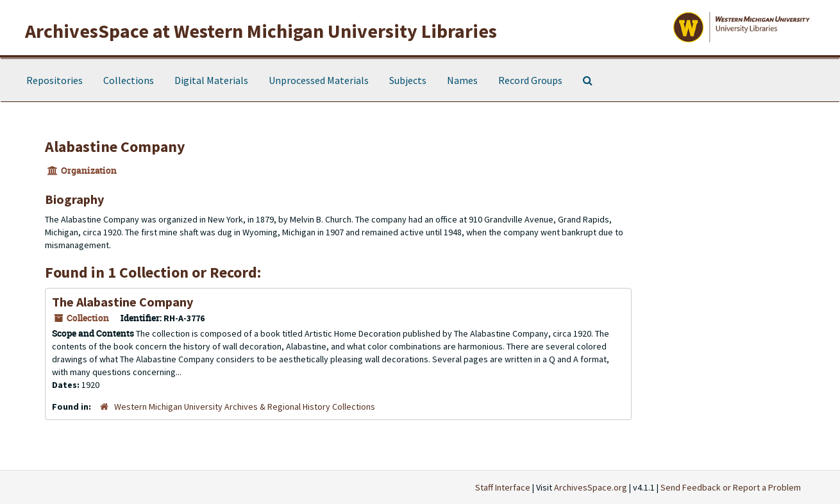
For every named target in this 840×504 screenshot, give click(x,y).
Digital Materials (211, 80)
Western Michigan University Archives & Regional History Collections (245, 407)
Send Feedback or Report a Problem (731, 487)
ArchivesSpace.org (591, 487)
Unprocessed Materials (319, 80)
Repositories (55, 80)
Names (462, 80)
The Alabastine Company (122, 302)
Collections (129, 80)
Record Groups (530, 80)
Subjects (408, 80)
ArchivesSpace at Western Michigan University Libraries (261, 31)
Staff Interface (503, 487)
